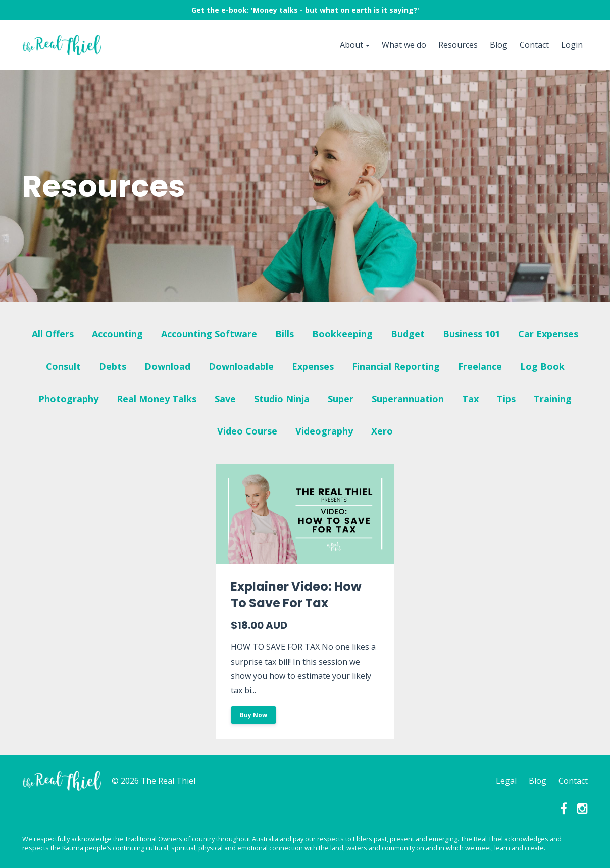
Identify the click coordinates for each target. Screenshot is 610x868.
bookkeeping (342, 334)
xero (382, 431)
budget (408, 334)
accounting (117, 334)
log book (542, 366)
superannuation (408, 399)
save (225, 399)
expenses (313, 366)
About (351, 45)
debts (113, 366)
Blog (499, 45)
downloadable (241, 366)
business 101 (471, 334)
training (553, 399)
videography (324, 431)
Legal (506, 781)
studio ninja (282, 399)
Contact (534, 45)
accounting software (209, 334)
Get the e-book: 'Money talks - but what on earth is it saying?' (305, 10)
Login (572, 45)
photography (68, 399)
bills (285, 334)
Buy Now (253, 715)
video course (247, 431)
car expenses (548, 334)
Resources (458, 45)
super (341, 399)
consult (63, 366)
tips (506, 399)
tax (470, 399)
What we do (404, 45)
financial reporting (396, 366)
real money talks (157, 399)
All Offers (53, 334)
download (167, 366)
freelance (480, 366)
